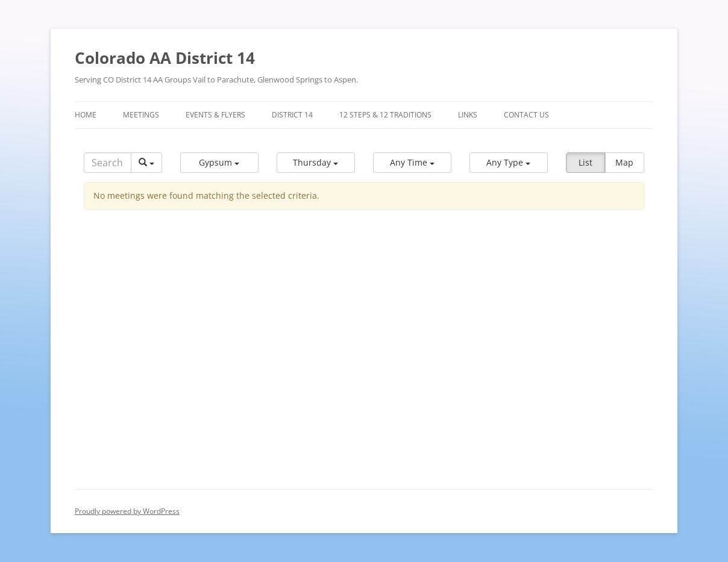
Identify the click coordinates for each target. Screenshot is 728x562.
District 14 (292, 115)
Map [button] (624, 162)
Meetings (141, 115)
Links (468, 115)
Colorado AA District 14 (165, 58)
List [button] (585, 162)
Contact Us (526, 115)
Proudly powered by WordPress (127, 511)
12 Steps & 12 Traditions (385, 115)
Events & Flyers (215, 115)
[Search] (108, 163)
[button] (219, 163)
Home (86, 115)
